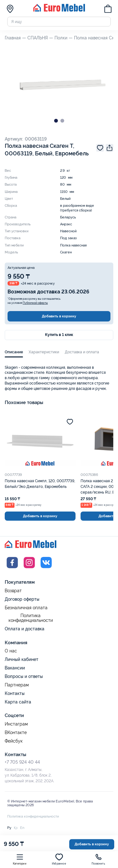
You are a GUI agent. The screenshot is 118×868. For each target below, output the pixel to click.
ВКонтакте (16, 733)
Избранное (59, 859)
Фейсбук (14, 741)
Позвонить (98, 859)
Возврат (13, 591)
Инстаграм (16, 724)
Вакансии (15, 668)
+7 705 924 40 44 (22, 762)
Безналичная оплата (26, 608)
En (22, 828)
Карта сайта (18, 702)
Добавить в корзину (59, 316)
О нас (11, 651)
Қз (16, 828)
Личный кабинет (22, 659)
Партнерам (17, 685)
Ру (9, 828)
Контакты (15, 693)
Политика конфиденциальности (31, 618)
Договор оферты (22, 599)
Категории (20, 859)
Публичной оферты (35, 303)
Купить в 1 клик (59, 335)
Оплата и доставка (25, 629)
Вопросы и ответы (24, 676)
